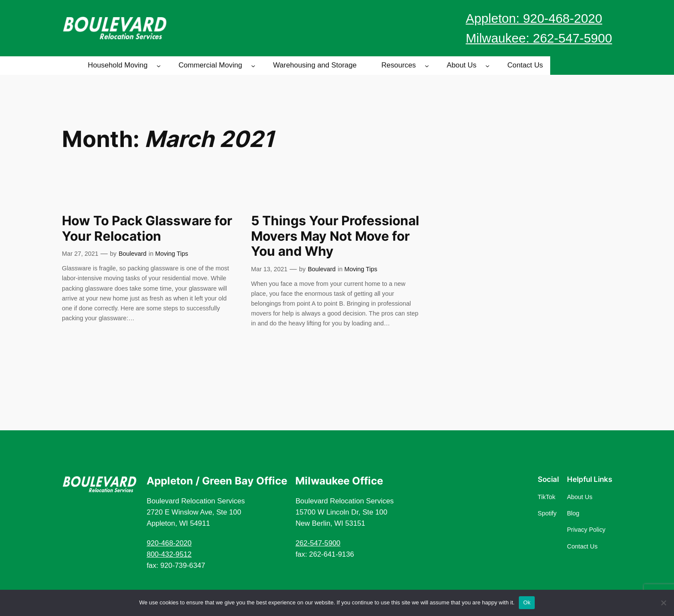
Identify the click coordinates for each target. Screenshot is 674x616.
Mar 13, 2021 (269, 269)
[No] (663, 603)
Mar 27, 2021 (80, 254)
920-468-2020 (169, 543)
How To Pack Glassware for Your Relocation (147, 228)
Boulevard (133, 254)
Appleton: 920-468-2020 (534, 18)
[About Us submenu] (487, 65)
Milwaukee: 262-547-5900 (539, 38)
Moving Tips (172, 254)
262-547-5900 (318, 543)
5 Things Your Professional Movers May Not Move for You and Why (335, 236)
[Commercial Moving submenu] (253, 65)
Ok (527, 602)
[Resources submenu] (427, 65)
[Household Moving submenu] (159, 65)
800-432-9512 (169, 554)
